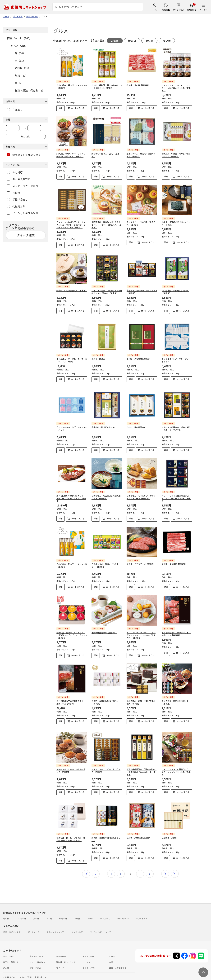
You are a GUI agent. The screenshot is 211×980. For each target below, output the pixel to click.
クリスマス (105, 916)
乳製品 (112, 954)
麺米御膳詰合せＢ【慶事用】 (104, 630)
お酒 (111, 960)
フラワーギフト (89, 965)
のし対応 (15, 172)
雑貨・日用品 (35, 965)
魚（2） (19, 83)
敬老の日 (63, 916)
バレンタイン (123, 916)
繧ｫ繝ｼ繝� (192, 10)
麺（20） (20, 53)
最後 (175, 871)
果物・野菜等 (88, 954)
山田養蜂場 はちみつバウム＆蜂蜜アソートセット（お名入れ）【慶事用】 (106, 225)
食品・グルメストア (55, 929)
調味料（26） (23, 68)
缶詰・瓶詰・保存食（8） (30, 90)
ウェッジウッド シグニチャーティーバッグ (72, 426)
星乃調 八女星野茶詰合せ (138, 359)
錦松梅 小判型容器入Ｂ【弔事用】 (72, 290)
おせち (90, 916)
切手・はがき (9, 954)
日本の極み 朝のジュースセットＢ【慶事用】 (72, 563)
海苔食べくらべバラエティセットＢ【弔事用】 (142, 292)
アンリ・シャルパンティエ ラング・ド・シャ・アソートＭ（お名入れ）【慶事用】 (141, 633)
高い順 (149, 41)
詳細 (61, 108)
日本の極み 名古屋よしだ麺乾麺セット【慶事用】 (106, 494)
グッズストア (77, 929)
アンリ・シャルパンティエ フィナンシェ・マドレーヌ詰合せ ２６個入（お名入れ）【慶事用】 (71, 225)
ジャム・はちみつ (37, 960)
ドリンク (86, 960)
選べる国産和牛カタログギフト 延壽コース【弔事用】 (71, 700)
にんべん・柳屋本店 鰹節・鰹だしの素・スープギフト (176, 426)
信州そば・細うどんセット (103, 425)
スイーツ (60, 965)
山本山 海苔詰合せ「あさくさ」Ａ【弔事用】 (176, 223)
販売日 (132, 41)
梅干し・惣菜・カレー (13, 960)
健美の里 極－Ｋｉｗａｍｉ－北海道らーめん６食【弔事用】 (71, 836)
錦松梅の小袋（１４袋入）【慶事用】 (105, 155)
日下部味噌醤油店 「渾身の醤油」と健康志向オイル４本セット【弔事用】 (142, 769)
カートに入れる (78, 108)
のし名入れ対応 (19, 179)
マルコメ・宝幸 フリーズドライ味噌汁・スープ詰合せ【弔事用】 (107, 292)
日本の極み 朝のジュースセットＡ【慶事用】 (72, 87)
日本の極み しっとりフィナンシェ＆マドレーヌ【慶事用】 (141, 494)
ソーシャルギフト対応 (23, 213)
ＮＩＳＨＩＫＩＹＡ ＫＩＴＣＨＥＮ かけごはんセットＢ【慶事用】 (176, 88)
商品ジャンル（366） (19, 38)
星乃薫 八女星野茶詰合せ (138, 835)
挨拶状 (14, 193)
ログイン (154, 10)
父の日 (36, 916)
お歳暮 (77, 916)
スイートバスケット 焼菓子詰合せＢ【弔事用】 (71, 768)
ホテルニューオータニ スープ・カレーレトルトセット (72, 360)
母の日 (6, 916)
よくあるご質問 (25, 975)
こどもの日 (21, 916)
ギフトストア (34, 929)
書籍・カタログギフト (119, 965)
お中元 (49, 916)
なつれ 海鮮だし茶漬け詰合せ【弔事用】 (105, 700)
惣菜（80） (21, 75)
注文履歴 (166, 10)
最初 (86, 871)
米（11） (20, 61)
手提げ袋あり (17, 199)
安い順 (167, 41)
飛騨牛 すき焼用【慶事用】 (174, 561)
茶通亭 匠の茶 (98, 359)
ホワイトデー (142, 916)
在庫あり (15, 110)
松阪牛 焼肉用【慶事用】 (138, 85)
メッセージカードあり (23, 186)
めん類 (6, 965)
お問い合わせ (41, 975)
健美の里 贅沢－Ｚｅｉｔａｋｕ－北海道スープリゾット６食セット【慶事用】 (72, 633)
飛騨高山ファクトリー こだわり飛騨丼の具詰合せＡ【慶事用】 (71, 155)
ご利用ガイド (9, 975)
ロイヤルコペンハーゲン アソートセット (176, 360)
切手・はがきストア (12, 929)
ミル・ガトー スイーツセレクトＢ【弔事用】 (106, 768)
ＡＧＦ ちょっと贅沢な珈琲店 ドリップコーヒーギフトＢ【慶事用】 (176, 496)
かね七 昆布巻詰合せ (136, 425)
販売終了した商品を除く (24, 155)
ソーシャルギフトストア (101, 929)
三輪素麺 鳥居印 (169, 835)
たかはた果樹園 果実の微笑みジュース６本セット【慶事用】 (107, 87)
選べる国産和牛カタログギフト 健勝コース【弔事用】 (176, 631)
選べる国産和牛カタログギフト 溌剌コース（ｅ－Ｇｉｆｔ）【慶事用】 (71, 496)
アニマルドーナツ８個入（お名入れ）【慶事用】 (141, 223)
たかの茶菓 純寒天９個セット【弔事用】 (175, 700)
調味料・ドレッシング (66, 960)
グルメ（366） (20, 46)
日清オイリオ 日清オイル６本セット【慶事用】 (106, 563)
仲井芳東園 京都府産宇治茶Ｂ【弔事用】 (175, 292)
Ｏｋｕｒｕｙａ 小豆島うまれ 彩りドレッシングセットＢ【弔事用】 (176, 769)
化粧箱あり (16, 206)
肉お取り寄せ (62, 954)
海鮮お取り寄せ (36, 954)
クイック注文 (179, 10)
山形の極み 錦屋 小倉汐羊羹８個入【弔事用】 (141, 700)
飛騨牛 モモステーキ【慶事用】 (141, 561)
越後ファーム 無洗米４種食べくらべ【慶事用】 (141, 155)
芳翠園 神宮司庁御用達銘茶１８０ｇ (106, 836)
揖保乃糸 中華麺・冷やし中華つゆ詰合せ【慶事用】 (176, 155)
